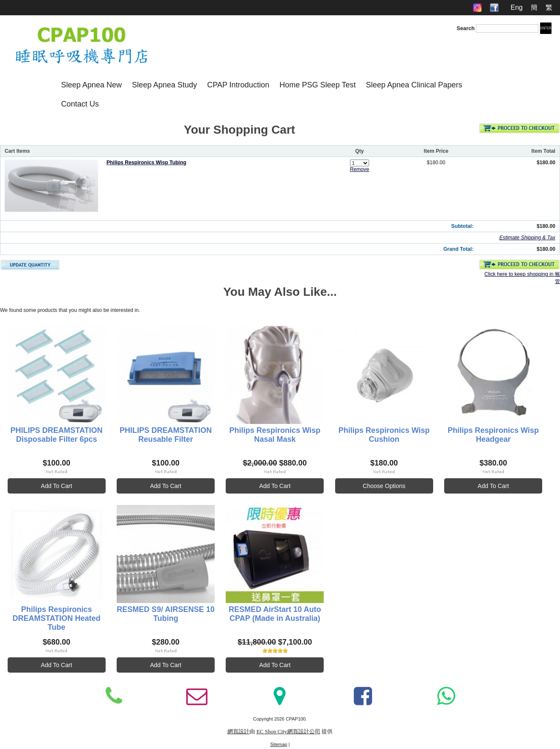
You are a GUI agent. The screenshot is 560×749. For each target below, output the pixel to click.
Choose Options (384, 486)
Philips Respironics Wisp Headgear (493, 435)
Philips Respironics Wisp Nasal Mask (275, 435)
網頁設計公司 (304, 731)
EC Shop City (272, 731)
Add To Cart (56, 486)
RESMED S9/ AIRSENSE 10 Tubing (165, 614)
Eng (516, 7)
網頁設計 (238, 731)
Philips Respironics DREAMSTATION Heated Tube (57, 618)
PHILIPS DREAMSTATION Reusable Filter (166, 435)
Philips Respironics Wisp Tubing (146, 163)
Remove (360, 169)
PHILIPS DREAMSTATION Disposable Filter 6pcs (57, 435)
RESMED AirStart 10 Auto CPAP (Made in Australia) (275, 614)
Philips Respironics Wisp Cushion (384, 435)
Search (466, 28)
